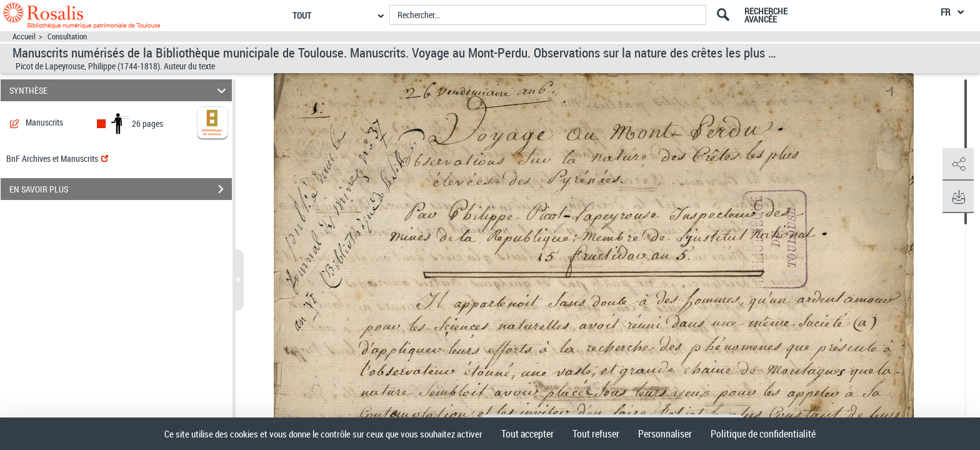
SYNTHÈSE (120, 90)
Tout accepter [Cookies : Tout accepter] (527, 434)
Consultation (67, 37)
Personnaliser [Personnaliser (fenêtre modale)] (665, 434)
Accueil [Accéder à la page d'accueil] (24, 37)
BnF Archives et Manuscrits (57, 158)
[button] (958, 164)
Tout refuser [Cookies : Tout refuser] (596, 434)
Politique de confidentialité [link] (763, 434)
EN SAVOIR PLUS (121, 189)
